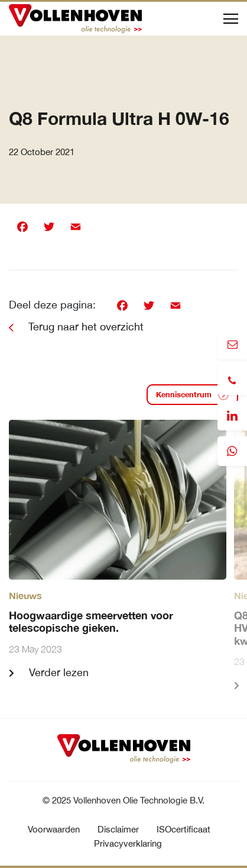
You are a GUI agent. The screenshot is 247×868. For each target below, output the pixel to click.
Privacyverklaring (128, 843)
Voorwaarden (54, 829)
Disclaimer (118, 829)
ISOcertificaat (183, 829)
